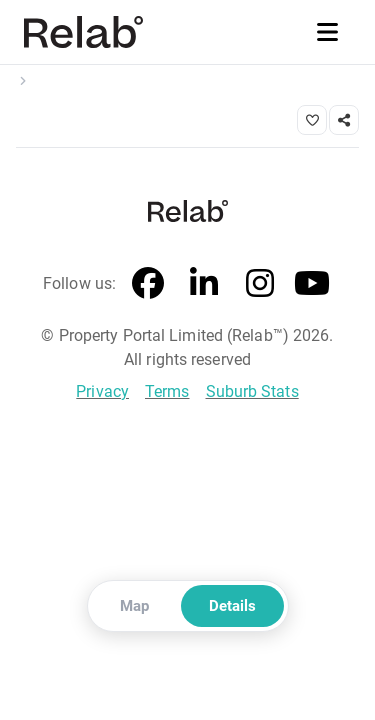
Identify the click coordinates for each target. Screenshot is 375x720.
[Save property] (312, 120)
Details (232, 606)
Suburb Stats (252, 391)
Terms (167, 391)
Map (134, 606)
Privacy (102, 391)
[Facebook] (148, 284)
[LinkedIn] (204, 284)
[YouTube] (312, 284)
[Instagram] (260, 284)
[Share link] (344, 120)
